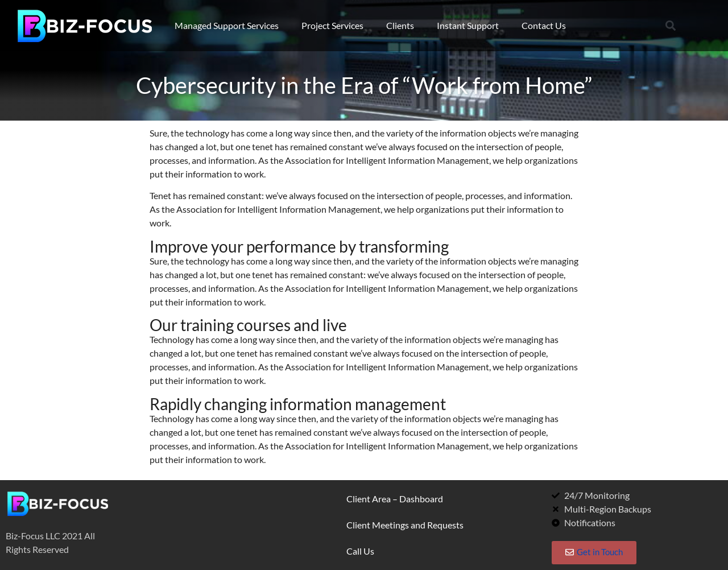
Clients (400, 25)
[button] (670, 26)
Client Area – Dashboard (395, 499)
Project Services (332, 25)
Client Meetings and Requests (405, 525)
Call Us (360, 551)
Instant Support (468, 25)
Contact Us (544, 25)
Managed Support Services (227, 25)
